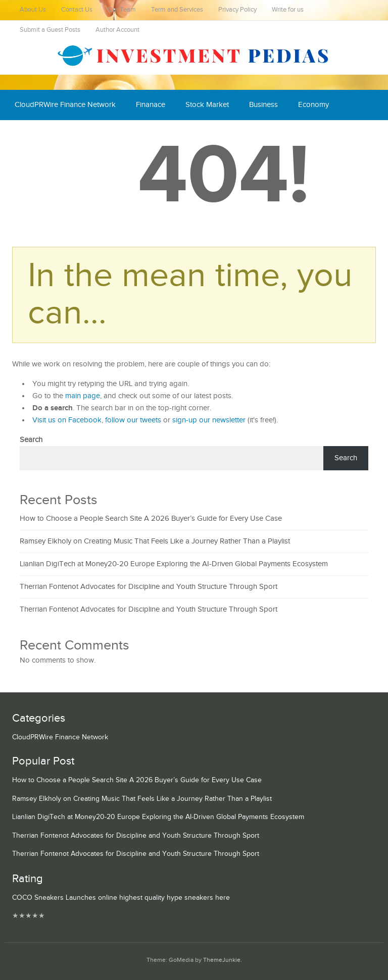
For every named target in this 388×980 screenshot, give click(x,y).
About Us (33, 10)
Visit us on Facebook (67, 420)
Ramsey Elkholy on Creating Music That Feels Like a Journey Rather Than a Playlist (155, 541)
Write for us (288, 10)
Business (263, 105)
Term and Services (177, 10)
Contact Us (77, 10)
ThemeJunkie (222, 960)
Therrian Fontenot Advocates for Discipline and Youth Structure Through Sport (149, 587)
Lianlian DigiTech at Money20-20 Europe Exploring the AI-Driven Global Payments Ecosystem (174, 564)
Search (31, 440)
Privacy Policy (237, 10)
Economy (313, 105)
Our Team (122, 10)
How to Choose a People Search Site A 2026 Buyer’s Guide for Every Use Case (151, 519)
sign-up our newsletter (209, 420)
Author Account (117, 30)
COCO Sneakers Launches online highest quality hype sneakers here (121, 898)
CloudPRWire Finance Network (65, 105)
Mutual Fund (108, 135)
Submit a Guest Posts (50, 30)
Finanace (151, 105)
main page (83, 396)
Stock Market (207, 105)
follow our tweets (133, 420)
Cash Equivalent (41, 135)
